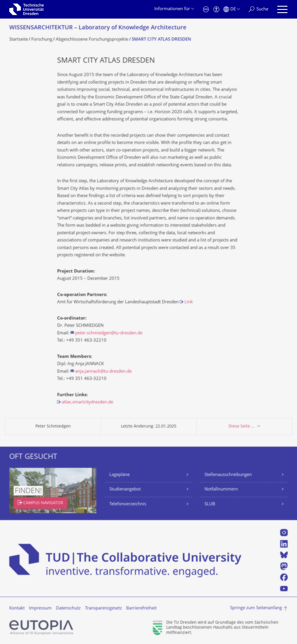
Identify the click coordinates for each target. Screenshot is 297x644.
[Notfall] (206, 9)
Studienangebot (125, 489)
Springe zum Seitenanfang (256, 608)
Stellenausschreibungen (228, 475)
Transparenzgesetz (103, 608)
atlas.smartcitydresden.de (87, 402)
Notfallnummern (221, 489)
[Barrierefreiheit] (216, 9)
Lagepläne (119, 475)
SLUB (210, 504)
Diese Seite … (241, 426)
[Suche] (258, 9)
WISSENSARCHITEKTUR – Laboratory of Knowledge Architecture (98, 28)
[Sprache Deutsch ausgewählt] (232, 9)
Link (189, 302)
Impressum (40, 608)
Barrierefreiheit (141, 608)
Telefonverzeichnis (128, 504)
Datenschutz (68, 608)
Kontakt (17, 608)
